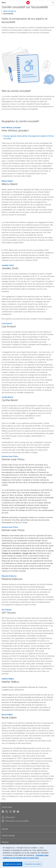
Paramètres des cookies (33, 864)
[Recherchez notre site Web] (53, 3)
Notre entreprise (10, 11)
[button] (13, 3)
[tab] (28, 829)
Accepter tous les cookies (13, 864)
